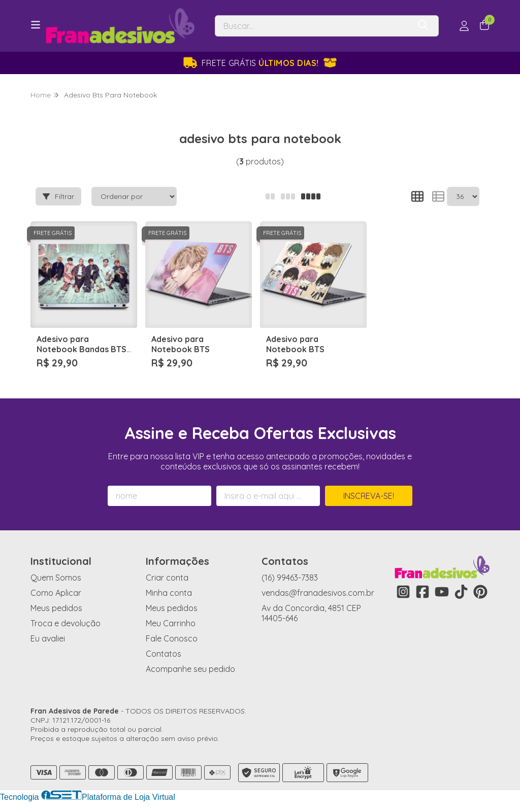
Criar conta (167, 578)
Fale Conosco (172, 638)
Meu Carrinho (171, 623)
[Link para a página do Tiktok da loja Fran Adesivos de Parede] (461, 592)
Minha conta (169, 593)
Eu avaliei (48, 638)
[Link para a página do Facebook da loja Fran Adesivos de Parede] (422, 592)
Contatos (164, 654)
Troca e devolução (66, 623)
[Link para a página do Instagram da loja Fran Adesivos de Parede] (403, 592)
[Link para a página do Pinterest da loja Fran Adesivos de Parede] (480, 592)
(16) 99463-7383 (290, 578)
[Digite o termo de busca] (312, 26)
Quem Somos (56, 578)
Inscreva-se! (369, 496)
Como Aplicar (56, 593)
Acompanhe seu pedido (190, 669)
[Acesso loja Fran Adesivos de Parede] (464, 26)
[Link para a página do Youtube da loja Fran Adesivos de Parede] (442, 592)
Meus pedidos (56, 608)
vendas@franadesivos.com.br (318, 593)
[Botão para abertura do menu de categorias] (36, 25)
